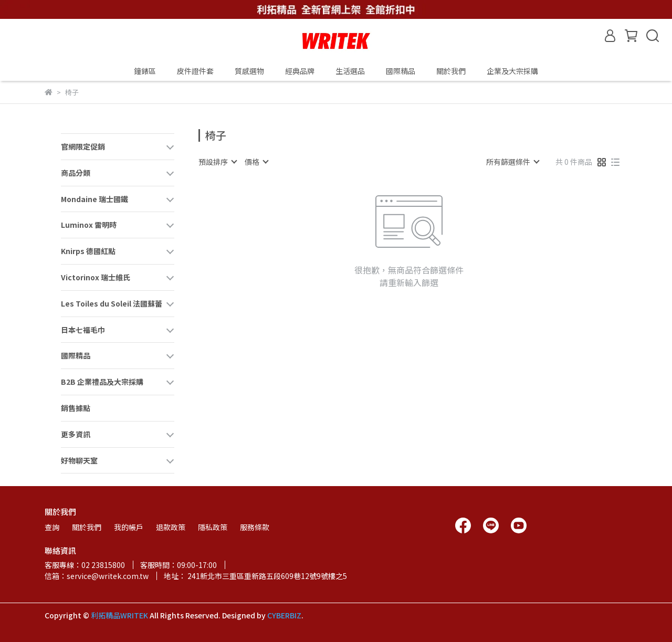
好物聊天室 (79, 460)
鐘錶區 (145, 71)
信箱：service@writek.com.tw (97, 576)
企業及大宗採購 (512, 71)
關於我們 (451, 71)
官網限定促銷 (83, 146)
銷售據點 (76, 408)
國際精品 (76, 355)
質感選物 (249, 71)
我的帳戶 (129, 527)
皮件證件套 (195, 71)
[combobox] (217, 162)
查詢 (52, 527)
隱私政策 (213, 527)
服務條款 (255, 527)
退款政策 (171, 527)
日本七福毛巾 (83, 330)
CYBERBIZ (284, 615)
